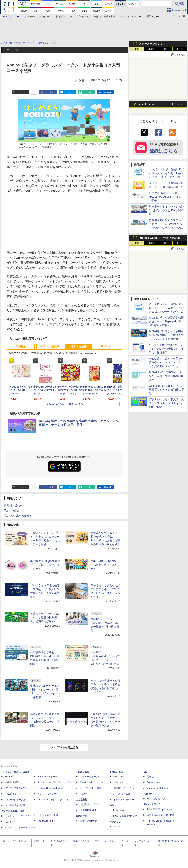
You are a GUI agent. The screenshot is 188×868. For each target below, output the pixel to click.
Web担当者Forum (14, 782)
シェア (51, 92)
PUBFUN (148, 794)
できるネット (12, 822)
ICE (145, 772)
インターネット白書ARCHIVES (21, 827)
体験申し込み (13, 506)
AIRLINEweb (120, 777)
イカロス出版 (116, 772)
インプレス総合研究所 (16, 788)
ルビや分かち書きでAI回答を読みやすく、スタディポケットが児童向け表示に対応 (166, 362)
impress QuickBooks (157, 788)
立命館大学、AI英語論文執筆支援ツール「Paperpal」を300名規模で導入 (166, 321)
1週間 (165, 49)
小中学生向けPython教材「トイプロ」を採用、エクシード (45, 565)
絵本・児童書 (79, 346)
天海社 (150, 777)
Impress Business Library (50, 788)
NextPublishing (45, 821)
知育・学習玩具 (50, 346)
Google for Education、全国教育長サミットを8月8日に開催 (167, 390)
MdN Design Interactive (125, 816)
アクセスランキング (151, 44)
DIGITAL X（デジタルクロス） (53, 800)
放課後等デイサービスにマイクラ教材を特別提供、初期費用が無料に (45, 617)
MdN (112, 805)
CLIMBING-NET (88, 810)
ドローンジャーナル (15, 800)
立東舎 (83, 794)
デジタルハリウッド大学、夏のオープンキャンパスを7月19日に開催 (166, 403)
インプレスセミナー (48, 794)
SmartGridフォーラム (48, 777)
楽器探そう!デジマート (91, 782)
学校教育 (21, 346)
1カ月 (180, 49)
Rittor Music (82, 772)
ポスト (23, 92)
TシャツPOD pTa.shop (159, 809)
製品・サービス (155, 17)
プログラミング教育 (88, 17)
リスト (34, 92)
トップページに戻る (64, 747)
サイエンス (107, 346)
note (89, 92)
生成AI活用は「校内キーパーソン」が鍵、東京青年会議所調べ (166, 376)
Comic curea (153, 782)
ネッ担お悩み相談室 (15, 805)
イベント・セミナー (131, 17)
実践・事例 (109, 17)
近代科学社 (82, 816)
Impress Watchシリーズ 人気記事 (159, 238)
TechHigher (12, 511)
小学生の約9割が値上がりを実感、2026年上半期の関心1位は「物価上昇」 (166, 349)
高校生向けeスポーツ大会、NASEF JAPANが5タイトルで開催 (166, 197)
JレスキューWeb (122, 794)
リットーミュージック (91, 777)
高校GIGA (45, 17)
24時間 (151, 49)
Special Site (146, 105)
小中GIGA (30, 17)
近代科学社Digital (89, 821)
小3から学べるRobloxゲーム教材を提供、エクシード (105, 565)
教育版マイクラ (64, 17)
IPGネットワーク (152, 804)
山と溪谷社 (82, 800)
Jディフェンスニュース (125, 782)
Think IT (9, 777)
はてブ (70, 92)
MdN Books (119, 810)
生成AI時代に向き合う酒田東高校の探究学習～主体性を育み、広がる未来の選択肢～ (166, 335)
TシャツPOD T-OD (90, 788)
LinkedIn (108, 92)
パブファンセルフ (156, 799)
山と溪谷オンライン (90, 804)
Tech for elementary (17, 516)
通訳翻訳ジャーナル (124, 788)
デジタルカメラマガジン (17, 816)
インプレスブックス (48, 815)
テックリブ (115, 822)
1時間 (137, 49)
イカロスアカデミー (124, 800)
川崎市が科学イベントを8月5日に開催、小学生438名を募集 (167, 210)
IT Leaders (10, 794)
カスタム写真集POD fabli (161, 815)
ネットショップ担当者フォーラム (55, 782)
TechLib (117, 827)
